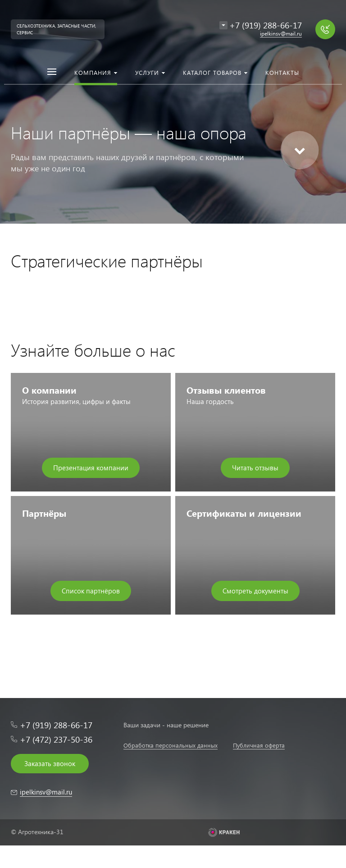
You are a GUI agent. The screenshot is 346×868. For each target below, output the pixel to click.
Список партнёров (91, 591)
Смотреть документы (255, 591)
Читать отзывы (255, 468)
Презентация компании (91, 468)
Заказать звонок (50, 763)
